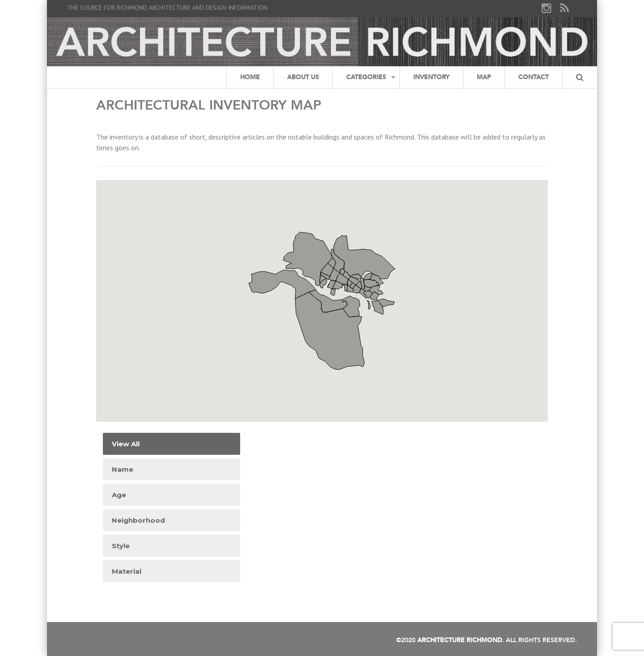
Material (127, 571)
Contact (534, 77)
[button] (360, 283)
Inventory (431, 77)
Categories (366, 77)
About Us (303, 77)
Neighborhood (138, 520)
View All (126, 444)
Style (121, 546)
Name (123, 469)
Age (119, 495)
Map (484, 77)
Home (250, 77)
